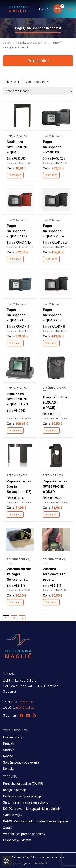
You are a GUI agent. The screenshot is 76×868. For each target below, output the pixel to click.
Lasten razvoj (13, 737)
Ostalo (8, 828)
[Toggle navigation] (71, 9)
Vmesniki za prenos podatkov (24, 834)
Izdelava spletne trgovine (27, 863)
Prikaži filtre (38, 61)
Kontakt (8, 769)
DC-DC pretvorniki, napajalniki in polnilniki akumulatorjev (32, 812)
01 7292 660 (24, 702)
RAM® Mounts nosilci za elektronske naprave (36, 821)
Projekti (9, 744)
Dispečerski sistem (17, 840)
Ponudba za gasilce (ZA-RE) (32, 43)
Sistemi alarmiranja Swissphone (26, 803)
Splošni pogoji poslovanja (21, 762)
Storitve (9, 750)
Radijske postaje (15, 790)
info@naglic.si (25, 708)
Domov (7, 43)
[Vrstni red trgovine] (38, 91)
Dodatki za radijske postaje (22, 796)
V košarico (15, 175)
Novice (8, 756)
